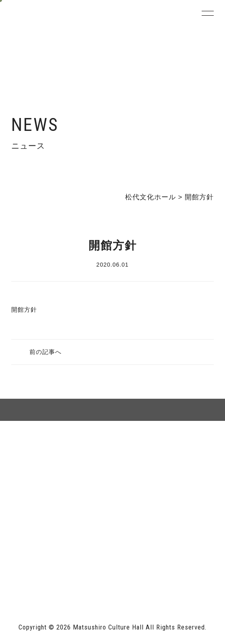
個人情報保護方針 (163, 459)
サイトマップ (62, 459)
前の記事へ (45, 352)
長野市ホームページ (40, 561)
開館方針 (24, 310)
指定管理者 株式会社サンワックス (63, 578)
